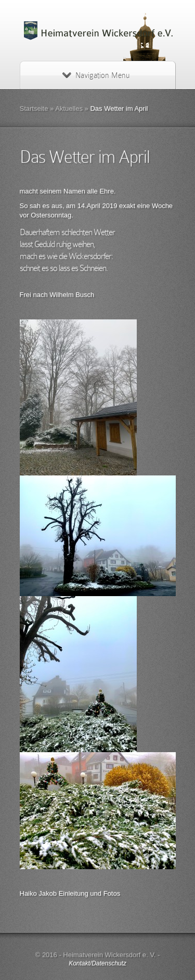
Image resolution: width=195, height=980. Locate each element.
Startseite (34, 108)
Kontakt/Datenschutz (97, 963)
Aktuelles (69, 108)
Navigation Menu (96, 75)
